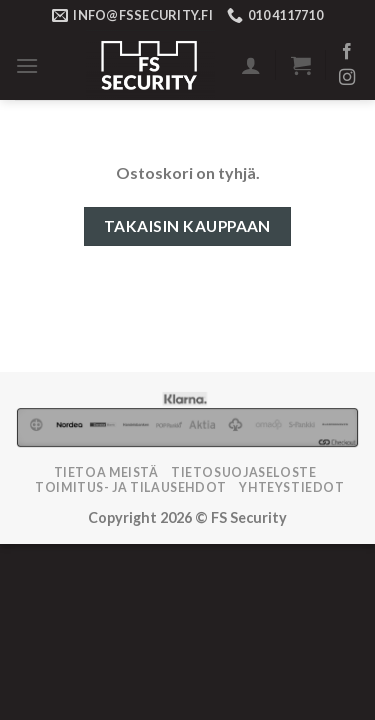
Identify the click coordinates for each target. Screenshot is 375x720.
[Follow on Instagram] (347, 78)
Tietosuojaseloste (243, 472)
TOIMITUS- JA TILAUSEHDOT (131, 487)
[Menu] (27, 65)
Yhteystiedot (291, 487)
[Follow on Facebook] (347, 52)
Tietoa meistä (106, 472)
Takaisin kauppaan (187, 226)
